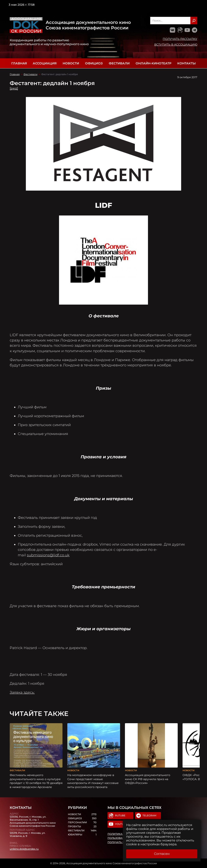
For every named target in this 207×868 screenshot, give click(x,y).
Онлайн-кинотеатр (154, 63)
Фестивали (119, 63)
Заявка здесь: (22, 692)
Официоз (94, 63)
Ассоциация (45, 63)
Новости (71, 63)
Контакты (186, 63)
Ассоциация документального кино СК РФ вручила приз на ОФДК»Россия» (148, 779)
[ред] (14, 88)
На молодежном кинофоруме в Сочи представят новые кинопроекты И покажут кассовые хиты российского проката (93, 781)
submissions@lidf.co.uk (48, 555)
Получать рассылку (180, 39)
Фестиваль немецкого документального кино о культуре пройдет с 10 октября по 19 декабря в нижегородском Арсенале (36, 781)
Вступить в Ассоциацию (176, 45)
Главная (19, 63)
